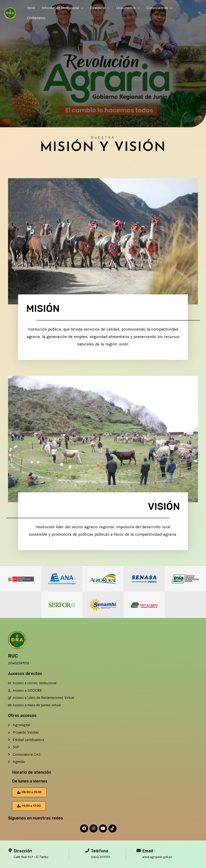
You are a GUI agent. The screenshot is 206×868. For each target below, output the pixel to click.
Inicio (31, 8)
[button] (200, 13)
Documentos (126, 8)
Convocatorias (157, 8)
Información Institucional (60, 8)
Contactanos (36, 18)
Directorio (98, 8)
